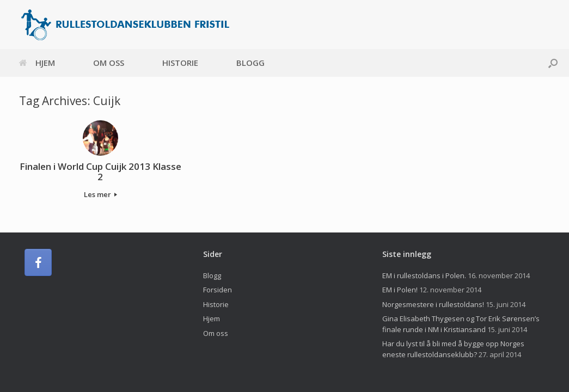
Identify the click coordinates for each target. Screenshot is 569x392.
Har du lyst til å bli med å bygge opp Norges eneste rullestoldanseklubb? (453, 349)
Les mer (100, 194)
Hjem (37, 63)
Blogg (250, 63)
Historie (180, 63)
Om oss (109, 63)
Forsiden (218, 290)
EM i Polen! (400, 290)
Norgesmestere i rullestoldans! (433, 304)
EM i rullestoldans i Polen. (424, 275)
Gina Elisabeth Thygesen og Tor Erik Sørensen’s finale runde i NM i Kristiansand (461, 324)
